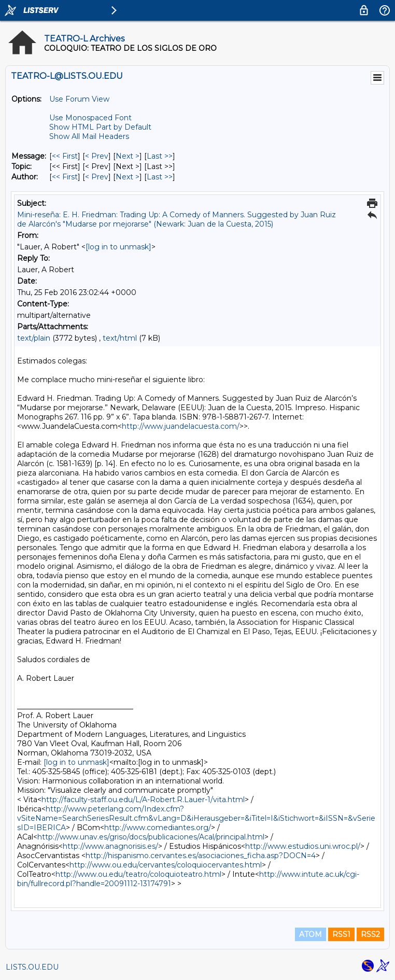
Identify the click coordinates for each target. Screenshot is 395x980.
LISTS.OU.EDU (32, 967)
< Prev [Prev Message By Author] (97, 177)
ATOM (311, 934)
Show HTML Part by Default (100, 127)
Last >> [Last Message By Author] (160, 177)
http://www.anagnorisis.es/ (110, 846)
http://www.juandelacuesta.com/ (181, 426)
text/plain (34, 338)
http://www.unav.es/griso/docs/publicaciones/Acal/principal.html (151, 837)
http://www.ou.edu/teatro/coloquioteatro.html (138, 874)
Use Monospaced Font (90, 118)
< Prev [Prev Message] (97, 156)
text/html (120, 338)
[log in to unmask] (118, 247)
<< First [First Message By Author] (65, 177)
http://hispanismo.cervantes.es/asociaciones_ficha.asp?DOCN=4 (201, 856)
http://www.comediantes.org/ (158, 828)
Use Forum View (79, 99)
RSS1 (341, 934)
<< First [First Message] (65, 156)
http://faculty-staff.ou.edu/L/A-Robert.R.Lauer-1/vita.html (143, 800)
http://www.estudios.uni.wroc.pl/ (303, 846)
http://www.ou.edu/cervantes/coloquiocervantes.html (166, 865)
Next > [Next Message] (128, 156)
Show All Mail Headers (89, 136)
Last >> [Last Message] (160, 156)
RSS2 (370, 934)
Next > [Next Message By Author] (128, 177)
